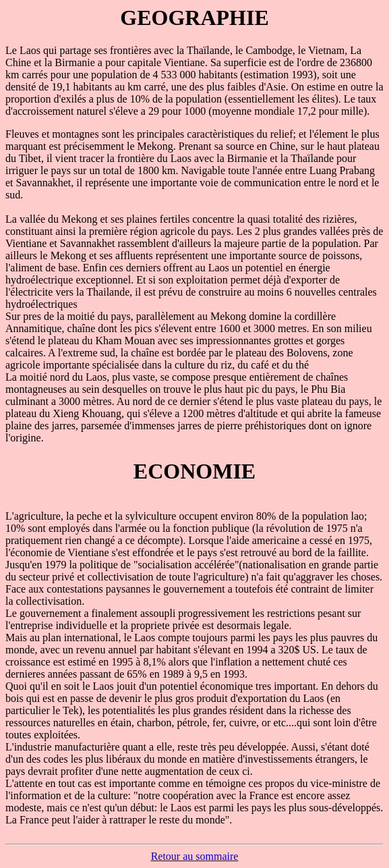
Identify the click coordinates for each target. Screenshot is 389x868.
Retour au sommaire (195, 856)
